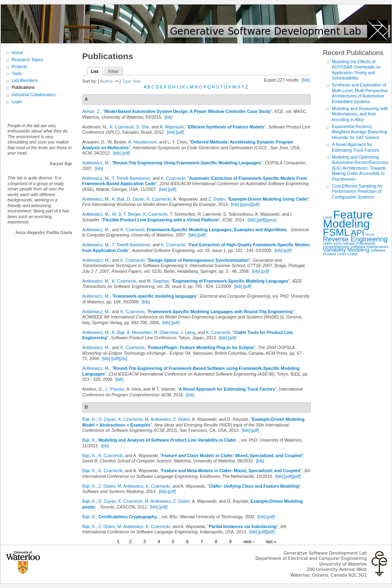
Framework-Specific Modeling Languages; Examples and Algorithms (217, 230)
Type (126, 81)
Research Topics (28, 60)
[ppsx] (246, 204)
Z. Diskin (217, 199)
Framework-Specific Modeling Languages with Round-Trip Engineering (221, 312)
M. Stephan (158, 281)
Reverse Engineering (355, 239)
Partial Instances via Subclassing (243, 526)
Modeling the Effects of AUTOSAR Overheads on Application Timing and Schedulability (356, 70)
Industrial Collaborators (34, 95)
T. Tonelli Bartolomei (131, 178)
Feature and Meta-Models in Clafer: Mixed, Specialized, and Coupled (231, 471)
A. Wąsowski (172, 127)
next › (249, 542)
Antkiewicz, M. (96, 163)
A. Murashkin (139, 332)
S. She (143, 127)
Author (107, 81)
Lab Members (25, 80)
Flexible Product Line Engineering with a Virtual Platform (161, 220)
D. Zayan (136, 199)
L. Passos (115, 389)
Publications (23, 87)
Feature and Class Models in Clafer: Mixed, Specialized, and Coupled (231, 455)
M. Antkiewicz (158, 419)
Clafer (353, 254)
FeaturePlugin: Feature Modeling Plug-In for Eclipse (201, 347)
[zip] (123, 358)
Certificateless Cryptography (128, 517)
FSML (337, 232)
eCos (370, 234)
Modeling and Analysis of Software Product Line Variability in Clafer (167, 440)
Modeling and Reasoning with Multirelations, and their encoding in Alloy (360, 114)
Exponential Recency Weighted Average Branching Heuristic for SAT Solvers (360, 132)
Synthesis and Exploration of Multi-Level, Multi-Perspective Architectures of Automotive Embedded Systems (360, 93)
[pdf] (180, 132)
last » (271, 542)
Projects (20, 66)
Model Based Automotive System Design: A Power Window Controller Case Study (187, 111)
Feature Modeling (348, 219)
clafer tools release (339, 243)
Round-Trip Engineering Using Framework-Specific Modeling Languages (187, 163)
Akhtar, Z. (92, 111)
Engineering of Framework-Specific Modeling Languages (231, 281)
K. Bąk (118, 199)
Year (136, 81)
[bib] (306, 80)
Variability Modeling (346, 250)
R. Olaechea (166, 332)
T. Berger (132, 214)
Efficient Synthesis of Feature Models (226, 127)
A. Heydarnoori (142, 142)
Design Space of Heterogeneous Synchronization (199, 260)
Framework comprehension (349, 245)
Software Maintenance (370, 246)
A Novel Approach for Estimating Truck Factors (227, 389)
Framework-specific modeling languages (155, 296)
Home (18, 53)
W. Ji (116, 214)
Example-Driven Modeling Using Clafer (268, 199)
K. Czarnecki (122, 127)
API (358, 233)
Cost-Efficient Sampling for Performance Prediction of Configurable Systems (357, 191)
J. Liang (188, 332)
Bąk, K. (89, 419)
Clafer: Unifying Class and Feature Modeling (254, 486)
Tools (17, 73)
